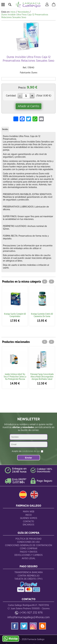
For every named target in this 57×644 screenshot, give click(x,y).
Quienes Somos (29, 518)
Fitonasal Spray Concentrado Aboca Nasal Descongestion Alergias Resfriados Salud (42, 376)
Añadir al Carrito (28, 106)
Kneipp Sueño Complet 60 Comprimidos (15, 315)
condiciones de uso (31, 451)
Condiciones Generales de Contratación (28, 545)
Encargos (28, 525)
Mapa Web (29, 512)
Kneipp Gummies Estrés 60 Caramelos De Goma (42, 315)
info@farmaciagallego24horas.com (29, 617)
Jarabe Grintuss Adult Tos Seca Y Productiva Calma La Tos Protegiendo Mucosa (15, 376)
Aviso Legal (29, 558)
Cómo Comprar (29, 549)
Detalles (5, 129)
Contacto (28, 522)
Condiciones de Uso (28, 542)
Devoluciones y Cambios (28, 555)
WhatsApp (11, 639)
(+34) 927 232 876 (31, 613)
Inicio (29, 515)
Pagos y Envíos (29, 552)
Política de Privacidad (28, 539)
